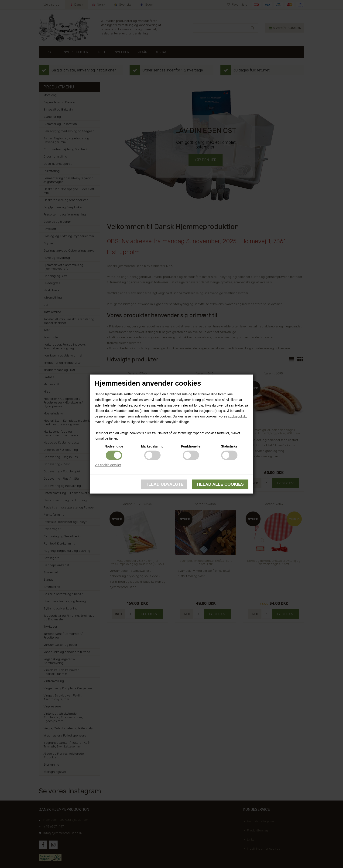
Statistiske (229, 446)
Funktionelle (191, 446)
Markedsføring (152, 446)
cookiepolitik (237, 416)
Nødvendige (114, 446)
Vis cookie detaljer (108, 465)
